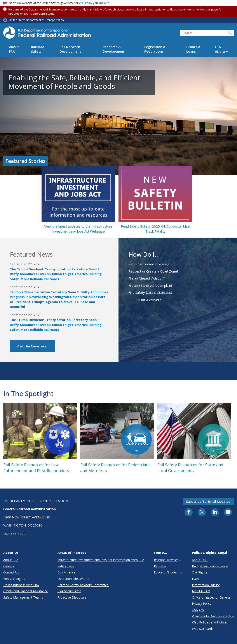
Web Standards (203, 629)
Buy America (66, 572)
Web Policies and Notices (210, 622)
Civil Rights (200, 572)
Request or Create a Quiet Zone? (153, 271)
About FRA (14, 49)
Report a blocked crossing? (149, 264)
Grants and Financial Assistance (26, 591)
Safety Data (66, 566)
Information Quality (206, 585)
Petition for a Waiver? (145, 300)
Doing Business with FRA (21, 585)
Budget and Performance (210, 566)
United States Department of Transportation (36, 20)
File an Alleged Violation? (147, 278)
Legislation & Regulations (155, 49)
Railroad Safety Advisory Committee (83, 585)
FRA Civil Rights (14, 579)
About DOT (200, 560)
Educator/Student (168, 572)
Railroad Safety (38, 49)
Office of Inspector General (211, 597)
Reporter (160, 566)
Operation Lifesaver (73, 579)
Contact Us (11, 572)
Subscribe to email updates (208, 501)
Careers (9, 566)
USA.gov (198, 610)
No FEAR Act (201, 591)
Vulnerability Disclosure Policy (213, 616)
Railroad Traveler (168, 560)
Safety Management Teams (23, 597)
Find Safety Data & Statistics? (150, 292)
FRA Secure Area (69, 591)
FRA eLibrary (221, 49)
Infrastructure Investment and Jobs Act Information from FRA (101, 560)
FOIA (195, 579)
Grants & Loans (193, 49)
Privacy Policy (202, 603)
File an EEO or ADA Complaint (150, 285)
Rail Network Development (70, 49)
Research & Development (114, 49)
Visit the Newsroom (32, 346)
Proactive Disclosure (72, 597)
